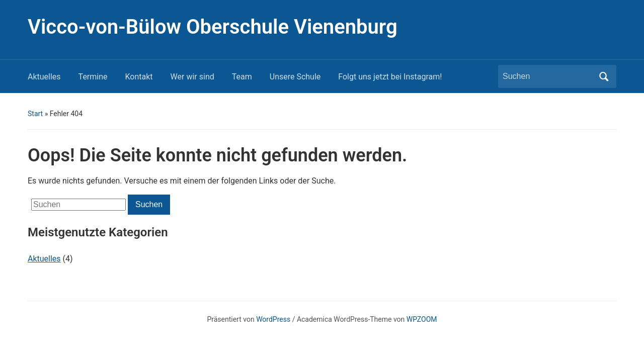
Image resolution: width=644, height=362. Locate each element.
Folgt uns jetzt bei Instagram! (390, 77)
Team (242, 77)
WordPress (273, 319)
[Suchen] (548, 76)
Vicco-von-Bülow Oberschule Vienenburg (213, 27)
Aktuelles (44, 77)
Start (35, 114)
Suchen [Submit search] (604, 76)
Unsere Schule (295, 77)
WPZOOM (422, 319)
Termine (93, 77)
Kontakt (139, 77)
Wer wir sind (192, 77)
